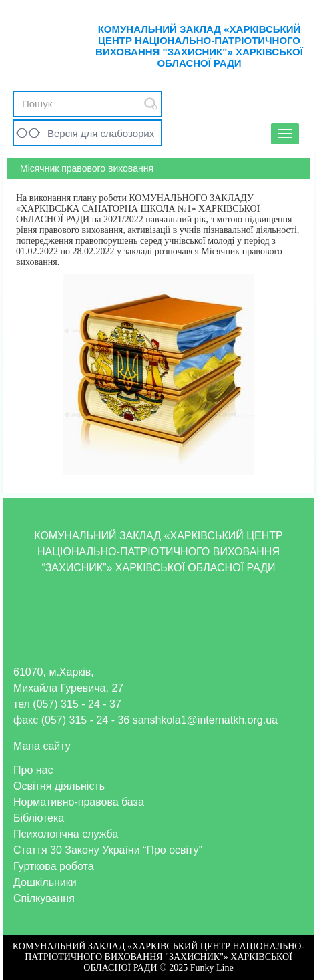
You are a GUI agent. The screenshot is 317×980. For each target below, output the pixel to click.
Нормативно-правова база (79, 802)
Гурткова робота (54, 866)
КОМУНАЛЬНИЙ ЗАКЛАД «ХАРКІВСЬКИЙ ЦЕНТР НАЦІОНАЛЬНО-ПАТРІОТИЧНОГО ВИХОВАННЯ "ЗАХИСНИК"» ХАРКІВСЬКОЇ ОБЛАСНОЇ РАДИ (199, 46)
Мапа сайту (42, 746)
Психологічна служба (66, 834)
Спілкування (44, 898)
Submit (151, 104)
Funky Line (212, 968)
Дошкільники (45, 882)
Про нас (33, 770)
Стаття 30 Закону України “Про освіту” (108, 850)
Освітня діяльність (59, 786)
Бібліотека (39, 818)
